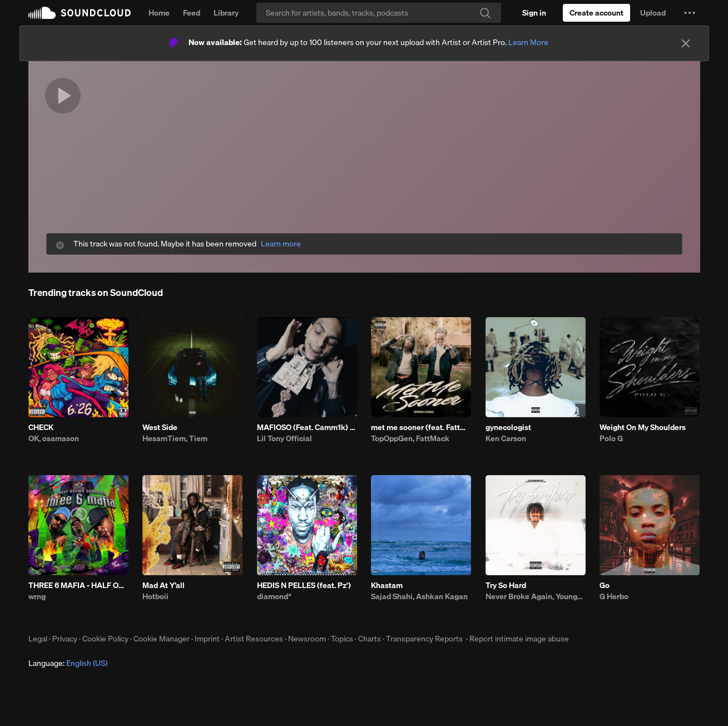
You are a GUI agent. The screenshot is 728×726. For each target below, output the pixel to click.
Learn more (281, 244)
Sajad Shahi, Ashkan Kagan (419, 596)
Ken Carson (506, 438)
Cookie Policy (105, 639)
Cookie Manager (162, 639)
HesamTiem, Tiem (175, 438)
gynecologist (508, 427)
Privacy (65, 639)
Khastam (387, 585)
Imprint (207, 639)
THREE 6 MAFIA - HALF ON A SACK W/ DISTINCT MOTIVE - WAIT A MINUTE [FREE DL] (78, 585)
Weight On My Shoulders (643, 427)
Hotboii (155, 596)
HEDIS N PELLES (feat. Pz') (304, 585)
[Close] (686, 43)
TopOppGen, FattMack (410, 438)
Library (226, 13)
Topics (342, 639)
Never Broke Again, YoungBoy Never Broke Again (536, 596)
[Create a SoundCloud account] (596, 13)
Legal (38, 639)
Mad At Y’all (164, 585)
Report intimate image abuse (519, 639)
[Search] (379, 13)
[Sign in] (534, 13)
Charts (370, 639)
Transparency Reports (424, 639)
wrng (37, 596)
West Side (160, 427)
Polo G (611, 438)
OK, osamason (54, 438)
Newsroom (307, 639)
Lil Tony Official (284, 438)
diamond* (274, 596)
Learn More (528, 42)
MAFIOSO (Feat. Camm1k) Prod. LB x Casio (307, 427)
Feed (192, 13)
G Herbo (614, 596)
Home (159, 13)
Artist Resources (254, 639)
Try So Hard (506, 585)
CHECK (41, 427)
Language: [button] (68, 663)
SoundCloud (80, 13)
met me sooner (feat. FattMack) (421, 427)
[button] (690, 13)
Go (605, 585)
